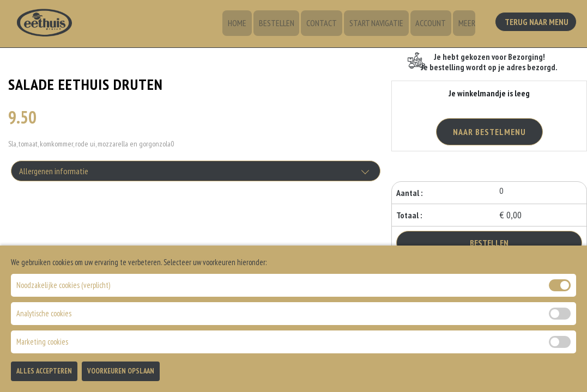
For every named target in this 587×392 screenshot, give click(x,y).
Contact (328, 24)
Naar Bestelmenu (489, 132)
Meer (467, 24)
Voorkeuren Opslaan (121, 371)
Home (247, 24)
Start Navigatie (380, 24)
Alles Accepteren (44, 371)
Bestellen (284, 24)
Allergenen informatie (54, 172)
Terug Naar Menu (537, 22)
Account (433, 24)
